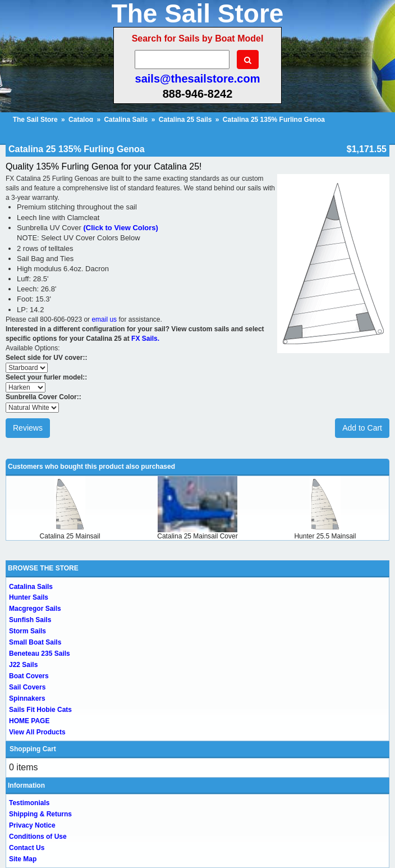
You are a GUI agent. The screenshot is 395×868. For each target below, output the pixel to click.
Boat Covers (29, 676)
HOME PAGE (29, 721)
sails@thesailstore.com (198, 79)
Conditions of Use (38, 837)
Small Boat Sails (35, 642)
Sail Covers (27, 687)
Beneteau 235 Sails (40, 654)
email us (104, 319)
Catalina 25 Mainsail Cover (197, 536)
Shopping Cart (33, 749)
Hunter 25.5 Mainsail (325, 536)
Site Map (23, 859)
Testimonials (29, 803)
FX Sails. (145, 339)
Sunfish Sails (30, 620)
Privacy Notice (32, 825)
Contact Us (27, 848)
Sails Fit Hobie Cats (40, 710)
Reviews (28, 428)
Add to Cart (362, 428)
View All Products (37, 732)
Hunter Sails (29, 597)
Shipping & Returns (40, 814)
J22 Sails (23, 665)
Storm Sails (27, 631)
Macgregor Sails (35, 609)
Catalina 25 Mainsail (70, 536)
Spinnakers (27, 698)
